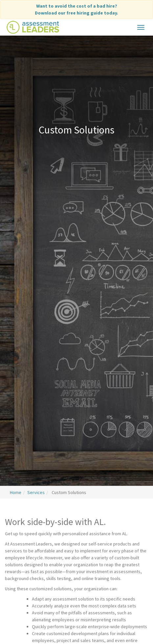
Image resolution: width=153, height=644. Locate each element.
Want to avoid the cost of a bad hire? (76, 10)
